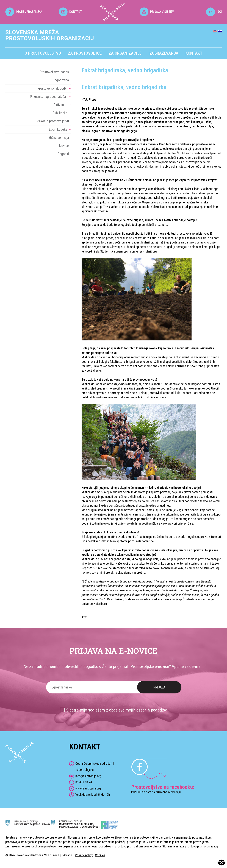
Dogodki (63, 154)
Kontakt (194, 53)
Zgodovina (62, 80)
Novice (64, 146)
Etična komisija (59, 138)
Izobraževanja (163, 53)
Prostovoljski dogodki (52, 88)
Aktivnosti (60, 105)
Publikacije (60, 113)
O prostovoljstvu (43, 53)
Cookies (100, 855)
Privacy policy (84, 855)
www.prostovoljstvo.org (38, 837)
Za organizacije (125, 53)
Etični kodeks (58, 129)
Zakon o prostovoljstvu (53, 121)
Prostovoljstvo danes (54, 72)
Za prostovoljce (85, 53)
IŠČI (214, 12)
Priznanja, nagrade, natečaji (49, 97)
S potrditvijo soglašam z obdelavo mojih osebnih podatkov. (117, 710)
